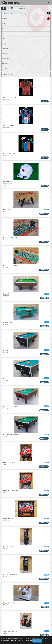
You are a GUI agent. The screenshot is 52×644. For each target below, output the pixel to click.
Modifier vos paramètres (25, 641)
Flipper (4, 44)
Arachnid (26, 19)
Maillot (4, 24)
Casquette (5, 29)
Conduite (5, 68)
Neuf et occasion (7, 74)
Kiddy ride (5, 54)
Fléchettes (5, 49)
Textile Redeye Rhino (26, 13)
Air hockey (5, 64)
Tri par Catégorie (20, 8)
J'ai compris (37, 641)
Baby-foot (5, 34)
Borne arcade (6, 59)
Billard (4, 39)
